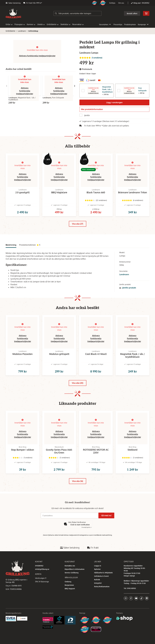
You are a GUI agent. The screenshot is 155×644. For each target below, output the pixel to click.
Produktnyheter (130, 24)
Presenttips (118, 24)
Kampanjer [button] (143, 24)
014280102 (146, 3)
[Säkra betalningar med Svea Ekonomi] (11, 629)
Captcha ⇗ (87, 538)
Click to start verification (80, 536)
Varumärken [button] (105, 24)
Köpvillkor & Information (75, 580)
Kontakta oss (70, 577)
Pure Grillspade (142, 89)
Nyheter (97, 580)
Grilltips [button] (112, 3)
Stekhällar (65, 24)
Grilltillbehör (53, 24)
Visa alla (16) (78, 494)
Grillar (9, 24)
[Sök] (77, 13)
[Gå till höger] (75, 86)
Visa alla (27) (78, 229)
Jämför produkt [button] (128, 293)
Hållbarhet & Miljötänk (103, 584)
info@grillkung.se (42, 580)
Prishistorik (86, 69)
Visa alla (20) (78, 392)
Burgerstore (69, 596)
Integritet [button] (98, 594)
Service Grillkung (72, 584)
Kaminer (31, 24)
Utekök (41, 24)
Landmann (22, 31)
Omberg (68, 592)
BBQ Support (70, 599)
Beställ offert (132, 13)
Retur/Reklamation (102, 597)
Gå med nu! (107, 526)
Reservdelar (78, 24)
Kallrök (97, 590)
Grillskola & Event (101, 587)
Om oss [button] (121, 3)
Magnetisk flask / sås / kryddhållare (108, 89)
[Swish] (22, 629)
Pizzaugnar (20, 24)
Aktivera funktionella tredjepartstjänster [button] (37, 56)
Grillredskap (33, 31)
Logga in (98, 577)
